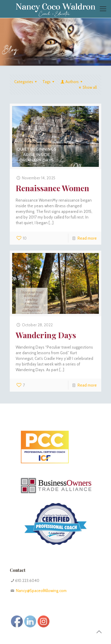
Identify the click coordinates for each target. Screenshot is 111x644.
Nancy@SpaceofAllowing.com (41, 591)
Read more (87, 238)
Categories (26, 82)
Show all (87, 87)
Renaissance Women (52, 188)
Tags (49, 82)
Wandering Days (46, 335)
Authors (72, 82)
